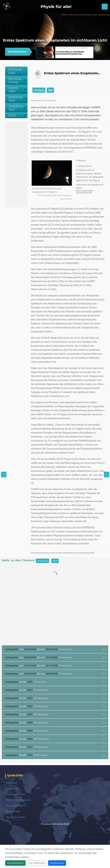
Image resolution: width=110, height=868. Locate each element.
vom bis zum (39, 649)
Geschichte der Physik (17, 98)
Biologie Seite (13, 811)
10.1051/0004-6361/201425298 (85, 192)
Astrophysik (39, 90)
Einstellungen (57, 863)
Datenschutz (12, 789)
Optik (50, 90)
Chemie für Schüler (16, 817)
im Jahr (26, 682)
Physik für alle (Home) (15, 71)
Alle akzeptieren (15, 863)
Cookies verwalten (15, 794)
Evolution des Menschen (18, 800)
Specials (17, 115)
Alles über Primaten (16, 806)
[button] (97, 52)
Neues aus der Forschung (17, 80)
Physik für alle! (56, 7)
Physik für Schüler (17, 89)
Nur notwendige (37, 863)
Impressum (12, 783)
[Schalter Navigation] (105, 7)
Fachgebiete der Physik (17, 108)
